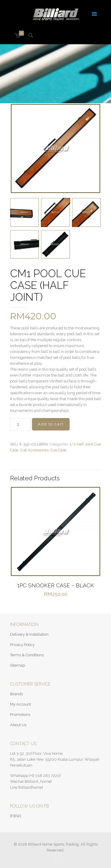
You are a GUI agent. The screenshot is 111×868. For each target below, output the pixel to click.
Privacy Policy (22, 645)
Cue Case (58, 450)
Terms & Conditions (27, 655)
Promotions (20, 715)
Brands (16, 694)
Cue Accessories (34, 450)
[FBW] (16, 816)
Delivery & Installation (29, 634)
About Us (18, 725)
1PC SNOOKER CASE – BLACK (55, 585)
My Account (21, 704)
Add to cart (51, 424)
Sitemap (17, 665)
